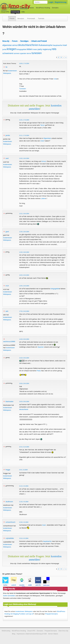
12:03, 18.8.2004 (24, 158)
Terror (43, 125)
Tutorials (41, 19)
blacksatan (9, 401)
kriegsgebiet (22, 49)
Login (51, 2)
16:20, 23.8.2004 (24, 275)
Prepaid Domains (51, 614)
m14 (7, 286)
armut (15, 45)
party (40, 49)
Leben (43, 198)
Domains (55, 8)
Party (39, 371)
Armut (44, 161)
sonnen (17, 53)
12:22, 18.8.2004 (24, 214)
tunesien (37, 53)
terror (29, 53)
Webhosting (6, 631)
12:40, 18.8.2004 (24, 252)
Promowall (31, 19)
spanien (23, 53)
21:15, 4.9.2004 (24, 486)
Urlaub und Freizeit (39, 41)
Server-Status (53, 634)
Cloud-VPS (5, 12)
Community (15, 12)
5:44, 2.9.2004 (23, 470)
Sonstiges (24, 41)
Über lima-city (63, 631)
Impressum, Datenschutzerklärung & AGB (32, 634)
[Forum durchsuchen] (41, 2)
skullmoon (9, 502)
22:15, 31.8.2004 (24, 447)
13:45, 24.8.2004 (24, 286)
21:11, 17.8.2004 (24, 135)
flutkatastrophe (46, 45)
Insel (44, 525)
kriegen (12, 49)
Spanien (41, 347)
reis (54, 49)
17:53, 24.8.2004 (24, 311)
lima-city (6, 41)
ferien (35, 45)
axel (7, 158)
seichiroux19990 (9, 342)
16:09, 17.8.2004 (24, 63)
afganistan (7, 45)
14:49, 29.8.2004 (24, 339)
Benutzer (21, 19)
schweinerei (8, 53)
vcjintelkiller (10, 538)
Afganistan (47, 138)
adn (7, 311)
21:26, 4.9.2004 (24, 502)
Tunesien (23, 89)
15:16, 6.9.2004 (24, 538)
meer (35, 49)
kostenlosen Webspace (24, 611)
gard (7, 232)
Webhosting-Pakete (27, 8)
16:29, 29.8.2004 (24, 402)
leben (30, 49)
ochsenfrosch (10, 522)
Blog (14, 634)
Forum (12, 19)
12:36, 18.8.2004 (24, 232)
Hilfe (23, 12)
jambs (8, 135)
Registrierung (61, 2)
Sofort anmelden (9, 596)
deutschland (25, 45)
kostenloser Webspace (9, 8)
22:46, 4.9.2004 (24, 522)
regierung (47, 49)
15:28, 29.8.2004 (24, 358)
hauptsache (57, 45)
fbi (6, 67)
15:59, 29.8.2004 (24, 383)
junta (4, 49)
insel (65, 45)
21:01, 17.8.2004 (24, 120)
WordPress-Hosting (43, 8)
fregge (8, 470)
